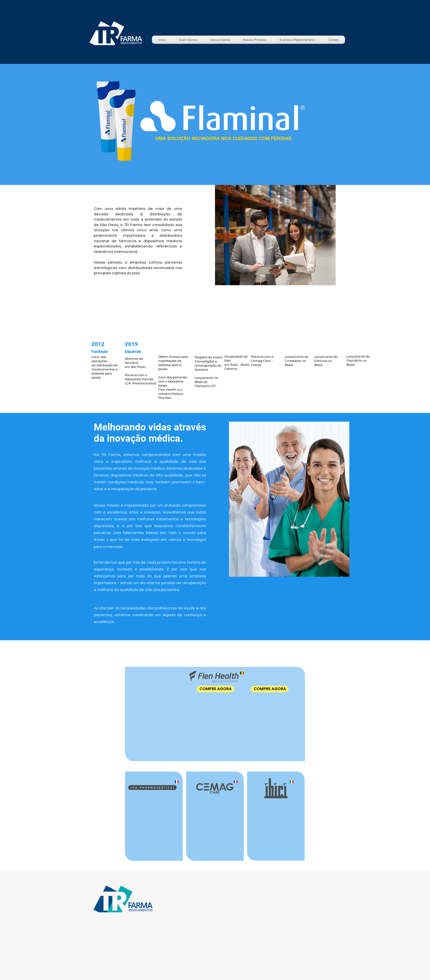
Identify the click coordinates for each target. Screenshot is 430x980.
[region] (282, 483)
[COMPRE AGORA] (215, 689)
